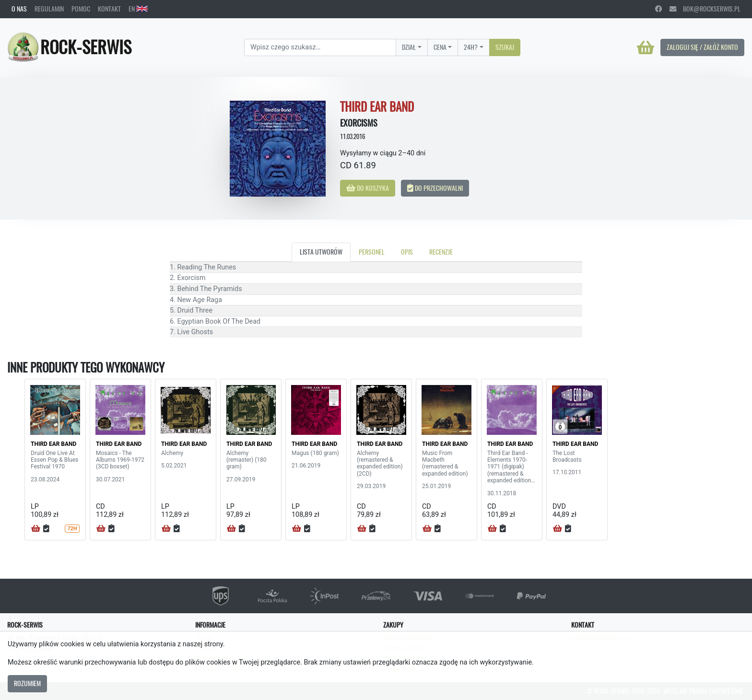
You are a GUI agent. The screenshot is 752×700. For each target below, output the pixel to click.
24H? (471, 47)
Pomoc (81, 9)
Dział (409, 47)
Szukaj (505, 47)
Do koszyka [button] (368, 188)
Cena (440, 47)
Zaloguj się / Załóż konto (702, 47)
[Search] (320, 47)
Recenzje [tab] (441, 252)
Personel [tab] (372, 252)
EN (138, 9)
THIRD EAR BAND (53, 444)
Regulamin (49, 9)
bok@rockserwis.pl (705, 9)
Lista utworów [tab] (321, 252)
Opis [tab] (407, 252)
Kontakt (109, 9)
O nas (19, 9)
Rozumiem (27, 683)
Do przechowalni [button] (435, 188)
